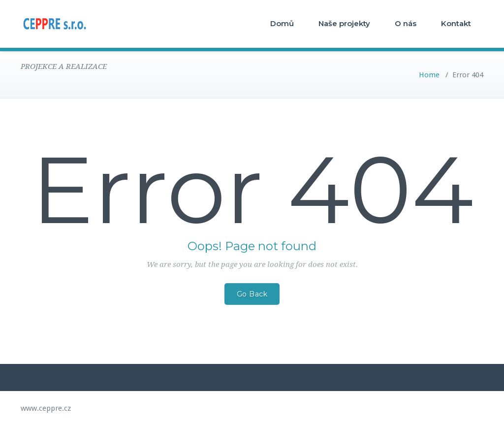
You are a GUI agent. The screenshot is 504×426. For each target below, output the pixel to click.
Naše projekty (344, 23)
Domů (282, 23)
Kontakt (456, 23)
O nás (406, 23)
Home (429, 75)
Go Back (252, 294)
